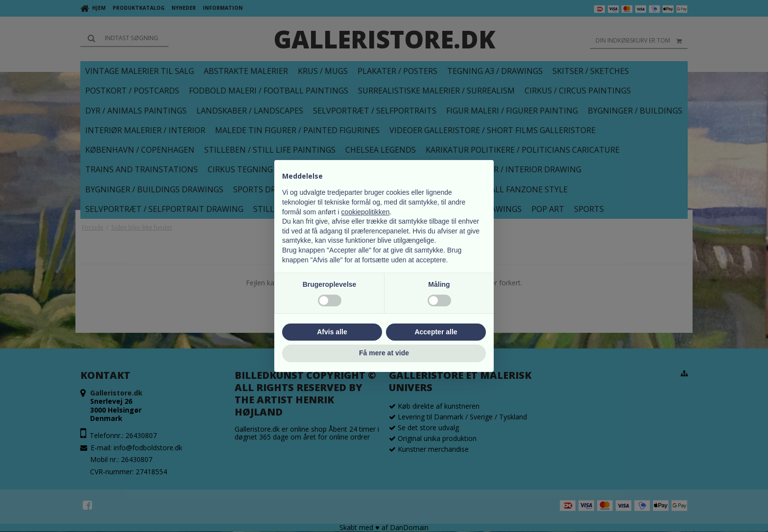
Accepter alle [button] (436, 332)
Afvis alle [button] (332, 332)
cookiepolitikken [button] (366, 212)
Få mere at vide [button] (384, 353)
